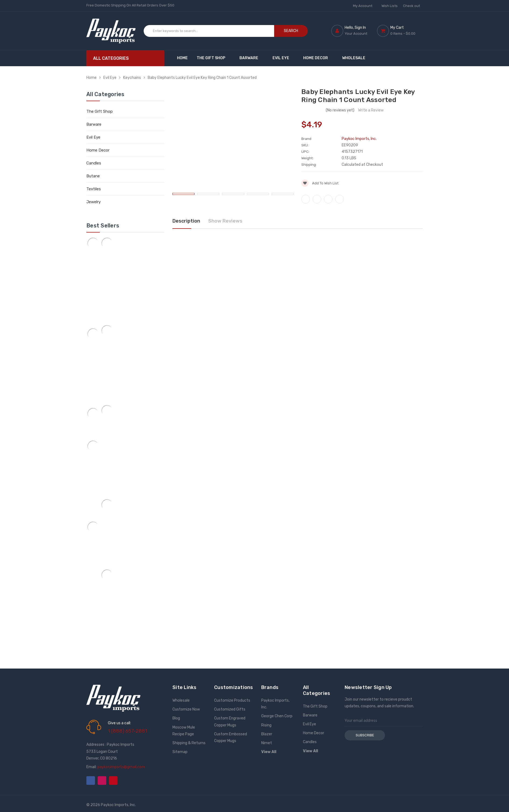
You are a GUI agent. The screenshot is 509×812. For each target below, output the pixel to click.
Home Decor (318, 58)
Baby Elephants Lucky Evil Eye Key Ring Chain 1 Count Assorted (202, 78)
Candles (94, 163)
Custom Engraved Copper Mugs (230, 722)
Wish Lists (390, 6)
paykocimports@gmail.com (121, 767)
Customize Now (186, 709)
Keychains (132, 78)
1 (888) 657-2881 (128, 731)
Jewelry (93, 202)
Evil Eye (283, 58)
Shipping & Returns (189, 743)
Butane (93, 176)
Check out (411, 6)
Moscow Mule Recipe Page (184, 731)
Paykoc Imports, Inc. (275, 704)
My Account (365, 6)
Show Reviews (225, 221)
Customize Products (232, 700)
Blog (176, 718)
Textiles (94, 189)
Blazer (267, 734)
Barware (251, 58)
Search (291, 31)
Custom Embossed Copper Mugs (231, 737)
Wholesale (354, 58)
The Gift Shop (213, 58)
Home (182, 58)
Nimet (267, 743)
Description (186, 221)
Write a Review (371, 110)
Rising (266, 725)
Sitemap (180, 752)
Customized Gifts (230, 709)
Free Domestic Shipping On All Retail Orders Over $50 (130, 5)
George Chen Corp (277, 716)
